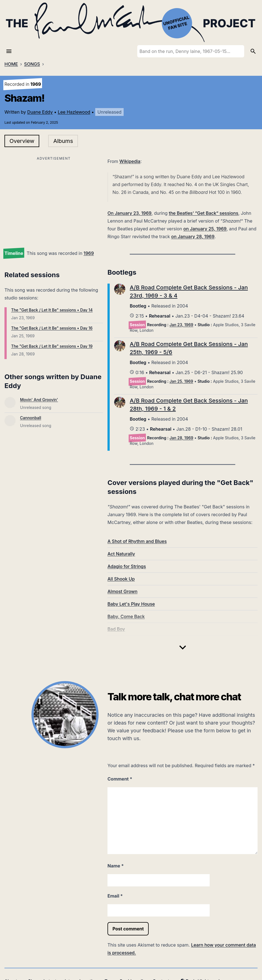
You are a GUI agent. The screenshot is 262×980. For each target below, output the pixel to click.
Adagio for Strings (127, 566)
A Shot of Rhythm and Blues (137, 541)
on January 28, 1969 (193, 237)
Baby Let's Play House (131, 604)
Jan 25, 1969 (181, 381)
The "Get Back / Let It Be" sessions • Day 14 (52, 310)
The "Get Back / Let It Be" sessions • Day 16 (52, 328)
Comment (120, 779)
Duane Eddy (40, 112)
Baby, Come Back (126, 616)
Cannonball (31, 418)
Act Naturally (121, 554)
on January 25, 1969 (205, 229)
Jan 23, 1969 (181, 325)
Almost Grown (123, 591)
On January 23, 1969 (129, 213)
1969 (89, 253)
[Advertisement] (54, 201)
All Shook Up (121, 579)
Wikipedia (130, 161)
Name (116, 866)
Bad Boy (116, 629)
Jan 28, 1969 (181, 438)
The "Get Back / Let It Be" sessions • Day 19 (52, 346)
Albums (63, 141)
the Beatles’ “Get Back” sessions (204, 213)
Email (115, 896)
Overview (22, 141)
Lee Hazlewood (74, 112)
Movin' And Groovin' (39, 400)
